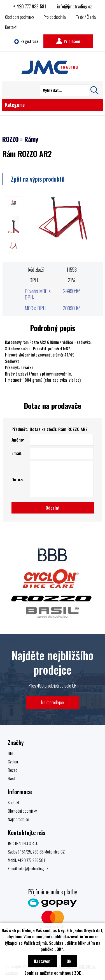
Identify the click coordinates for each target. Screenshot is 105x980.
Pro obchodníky (55, 17)
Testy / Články (86, 17)
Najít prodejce (53, 702)
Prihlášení (68, 41)
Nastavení (43, 961)
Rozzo (13, 770)
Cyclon (13, 761)
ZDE (78, 973)
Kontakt (11, 27)
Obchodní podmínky (20, 17)
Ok (69, 961)
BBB (11, 753)
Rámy (31, 139)
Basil (11, 778)
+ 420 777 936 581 (30, 6)
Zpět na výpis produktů (38, 179)
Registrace (27, 41)
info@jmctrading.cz (74, 6)
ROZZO (11, 139)
